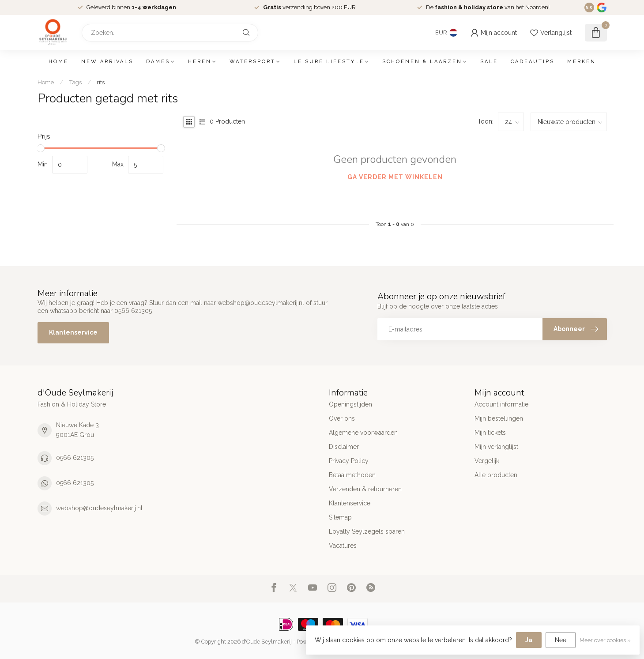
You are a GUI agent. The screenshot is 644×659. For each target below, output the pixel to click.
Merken (582, 62)
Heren (200, 62)
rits (101, 82)
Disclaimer (344, 447)
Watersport (252, 62)
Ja (529, 640)
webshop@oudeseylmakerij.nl (99, 508)
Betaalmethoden (352, 475)
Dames (158, 62)
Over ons (342, 418)
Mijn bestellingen (499, 418)
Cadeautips (533, 62)
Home (58, 62)
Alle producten (496, 475)
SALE (489, 62)
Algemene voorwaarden (363, 433)
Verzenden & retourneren (365, 489)
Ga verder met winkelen (395, 177)
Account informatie (501, 404)
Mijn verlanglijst (496, 447)
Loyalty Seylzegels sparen (367, 531)
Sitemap (340, 517)
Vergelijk (487, 461)
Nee (561, 640)
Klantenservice (73, 332)
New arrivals (107, 62)
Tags (75, 82)
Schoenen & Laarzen (422, 62)
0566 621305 (75, 458)
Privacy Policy (349, 461)
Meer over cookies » (605, 640)
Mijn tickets (490, 433)
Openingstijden (350, 404)
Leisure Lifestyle (329, 62)
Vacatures (343, 546)
